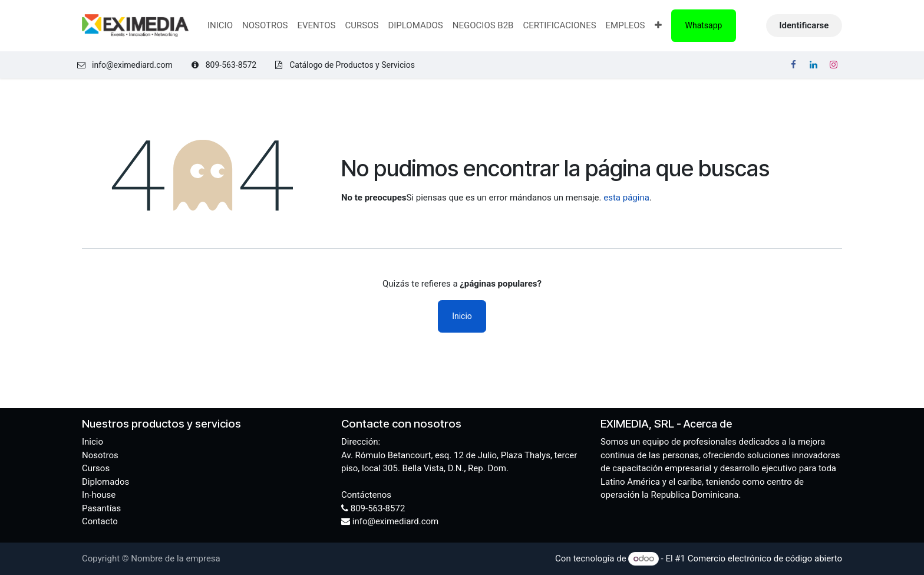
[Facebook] (794, 65)
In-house (99, 495)
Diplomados (105, 482)
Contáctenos (366, 495)
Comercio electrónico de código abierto (765, 558)
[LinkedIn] (813, 65)
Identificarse (804, 25)
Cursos (96, 468)
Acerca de (708, 424)
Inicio (462, 316)
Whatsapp (704, 25)
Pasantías (101, 508)
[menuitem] (220, 26)
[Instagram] (833, 65)
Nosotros (100, 455)
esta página (626, 198)
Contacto (100, 521)
